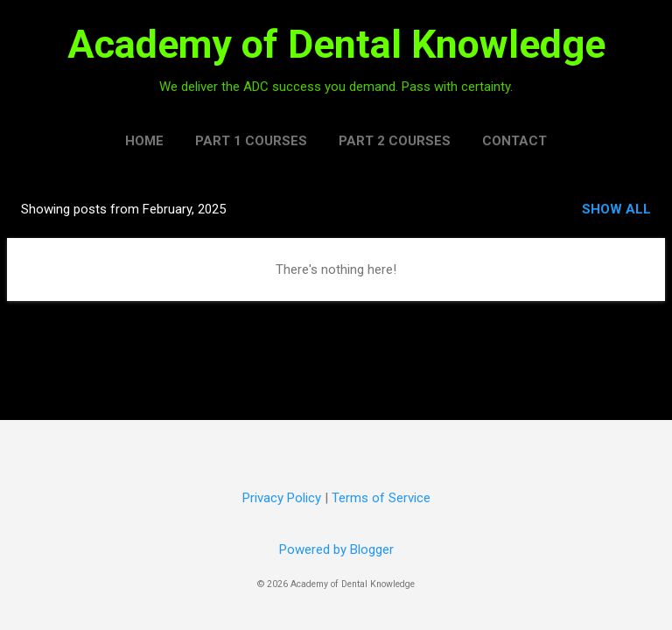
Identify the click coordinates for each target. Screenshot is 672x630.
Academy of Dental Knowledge (336, 44)
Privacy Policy (282, 498)
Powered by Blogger (336, 549)
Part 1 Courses (251, 141)
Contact (514, 141)
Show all (616, 209)
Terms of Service (381, 498)
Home (144, 141)
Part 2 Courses (395, 141)
